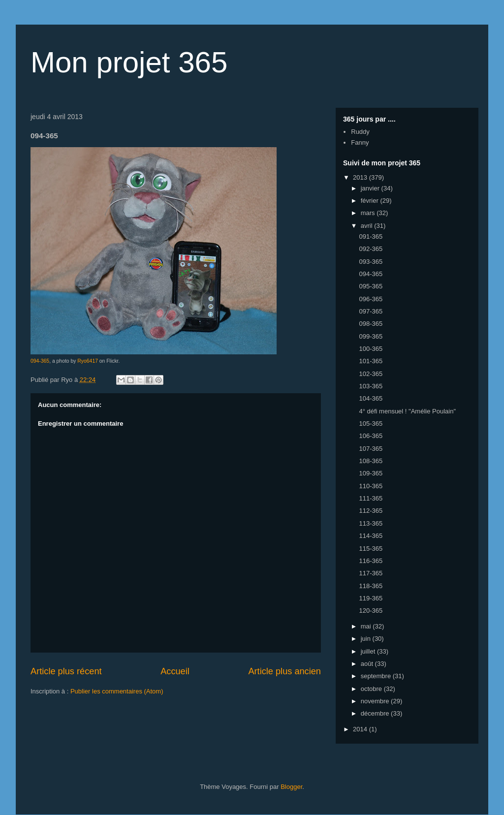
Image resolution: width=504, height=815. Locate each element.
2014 (361, 729)
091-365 (371, 236)
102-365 (371, 374)
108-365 (371, 461)
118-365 (371, 586)
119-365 (371, 598)
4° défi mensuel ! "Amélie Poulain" (407, 411)
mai (367, 626)
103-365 (371, 386)
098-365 (371, 324)
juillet (369, 651)
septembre (377, 676)
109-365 (371, 473)
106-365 (371, 436)
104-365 (371, 398)
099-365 (371, 336)
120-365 (371, 611)
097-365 (371, 311)
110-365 (371, 486)
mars (369, 213)
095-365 (371, 286)
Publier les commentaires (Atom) (117, 691)
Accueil (175, 671)
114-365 (371, 536)
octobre (372, 689)
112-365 (371, 511)
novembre (376, 701)
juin (367, 639)
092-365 (371, 249)
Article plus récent (66, 671)
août (368, 664)
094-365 (40, 361)
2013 (361, 177)
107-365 (371, 449)
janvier (371, 188)
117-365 (371, 573)
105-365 (371, 423)
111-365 (371, 498)
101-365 (371, 361)
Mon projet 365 (129, 62)
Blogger (291, 787)
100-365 (371, 349)
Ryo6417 (88, 361)
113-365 (371, 523)
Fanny (360, 142)
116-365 (371, 561)
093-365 (371, 262)
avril (367, 226)
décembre (376, 713)
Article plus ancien (284, 671)
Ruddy (360, 132)
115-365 (371, 549)
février (371, 201)
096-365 (371, 299)
